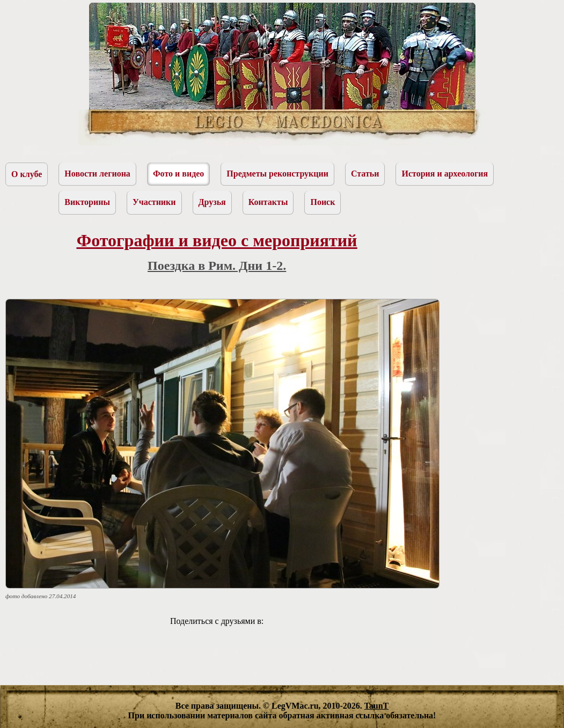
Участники (154, 202)
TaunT (377, 706)
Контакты (268, 202)
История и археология (445, 174)
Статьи (365, 174)
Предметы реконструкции (277, 174)
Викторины (87, 202)
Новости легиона (97, 174)
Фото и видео (178, 174)
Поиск (323, 202)
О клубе (27, 174)
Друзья (212, 202)
